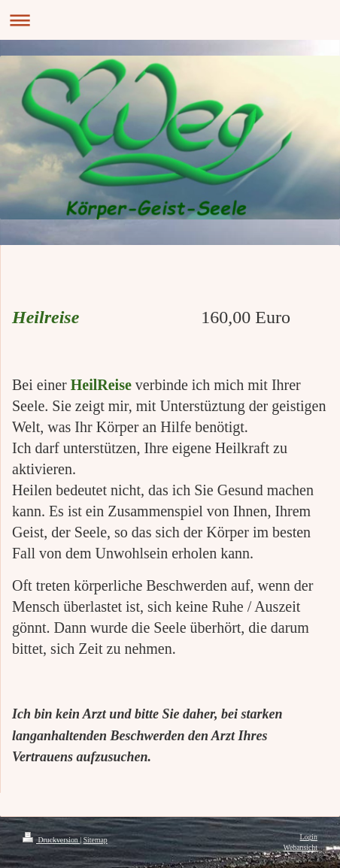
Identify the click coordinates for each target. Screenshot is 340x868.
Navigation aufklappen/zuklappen (170, 20)
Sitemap (96, 840)
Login (309, 837)
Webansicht (301, 847)
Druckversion (51, 840)
